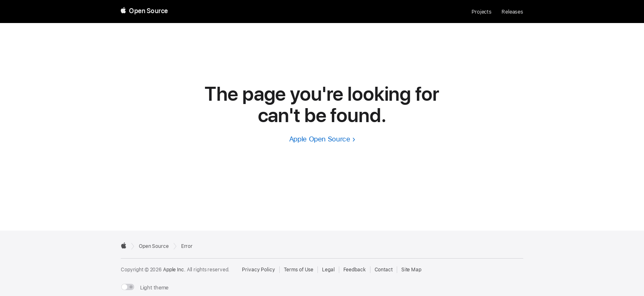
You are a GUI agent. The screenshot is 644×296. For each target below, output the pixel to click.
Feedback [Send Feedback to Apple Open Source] (355, 270)
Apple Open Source (320, 139)
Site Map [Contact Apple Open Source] (411, 270)
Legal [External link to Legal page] (328, 270)
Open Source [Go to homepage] (154, 246)
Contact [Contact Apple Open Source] (384, 270)
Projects (482, 12)
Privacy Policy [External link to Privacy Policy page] (258, 270)
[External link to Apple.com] (124, 245)
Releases (512, 12)
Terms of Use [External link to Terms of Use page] (299, 270)
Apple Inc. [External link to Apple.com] (174, 270)
